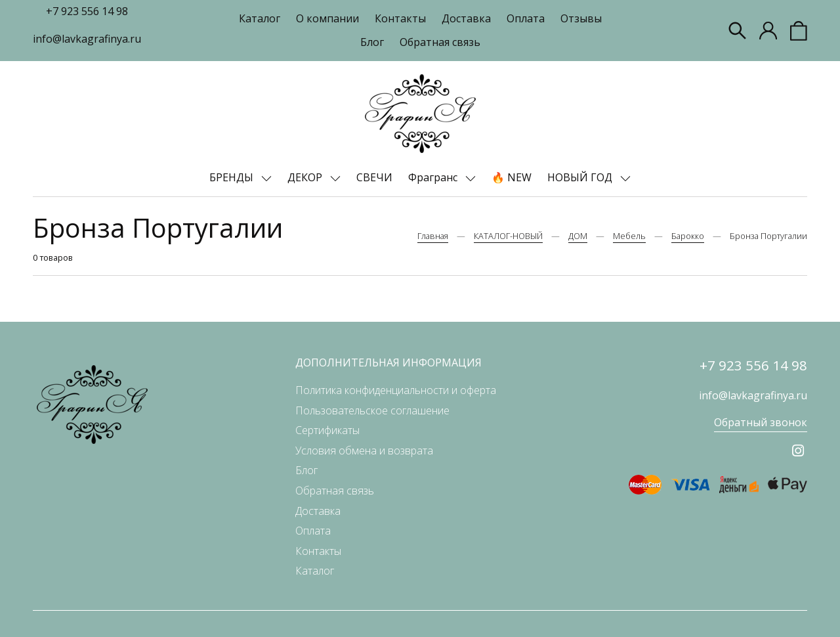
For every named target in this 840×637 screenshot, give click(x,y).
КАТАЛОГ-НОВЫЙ (508, 236)
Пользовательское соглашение (372, 410)
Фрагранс (434, 177)
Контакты (400, 18)
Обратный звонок (761, 422)
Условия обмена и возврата (364, 450)
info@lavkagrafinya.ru (87, 39)
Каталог (260, 18)
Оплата (526, 18)
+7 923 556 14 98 (87, 11)
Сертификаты (327, 430)
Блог (372, 42)
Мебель (629, 236)
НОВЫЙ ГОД (581, 177)
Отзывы (581, 18)
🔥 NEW (512, 177)
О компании (327, 18)
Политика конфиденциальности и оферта (396, 390)
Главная (433, 236)
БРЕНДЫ (233, 177)
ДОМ (578, 236)
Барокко (688, 236)
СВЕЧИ (374, 177)
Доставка (466, 18)
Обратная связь (440, 42)
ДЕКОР (306, 177)
